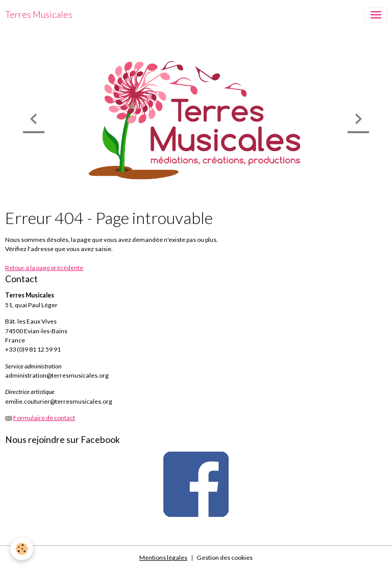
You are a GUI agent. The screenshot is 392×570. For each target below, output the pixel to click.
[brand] (39, 15)
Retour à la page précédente (44, 268)
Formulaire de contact (44, 418)
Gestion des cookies (225, 557)
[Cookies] (22, 549)
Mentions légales (163, 557)
